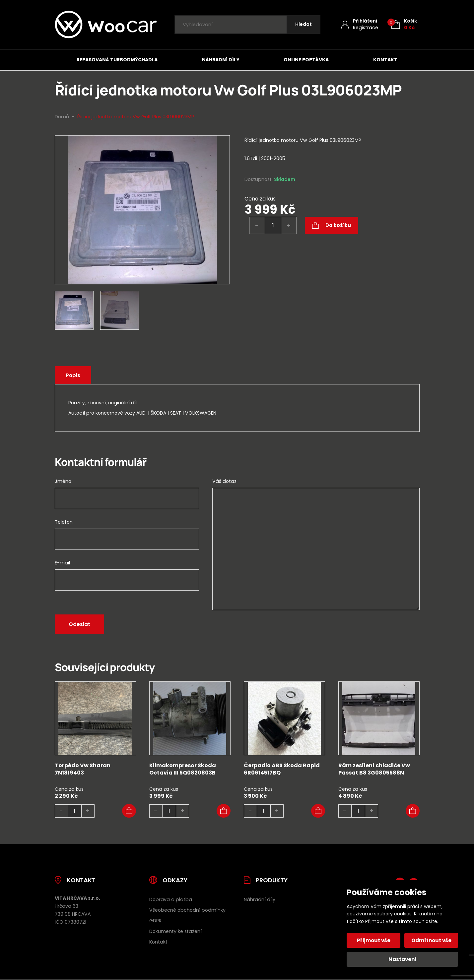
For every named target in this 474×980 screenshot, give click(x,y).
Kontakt (385, 60)
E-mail (62, 563)
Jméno (63, 481)
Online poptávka (306, 60)
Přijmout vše (374, 940)
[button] (129, 811)
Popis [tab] (73, 375)
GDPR (155, 921)
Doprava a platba (171, 899)
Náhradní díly (221, 60)
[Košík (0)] (404, 24)
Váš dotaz (224, 481)
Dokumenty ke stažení (175, 931)
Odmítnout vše (431, 940)
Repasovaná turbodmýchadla (117, 60)
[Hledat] (304, 25)
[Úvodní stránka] (106, 25)
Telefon (64, 522)
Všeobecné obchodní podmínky (187, 910)
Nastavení (403, 959)
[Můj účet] (360, 24)
